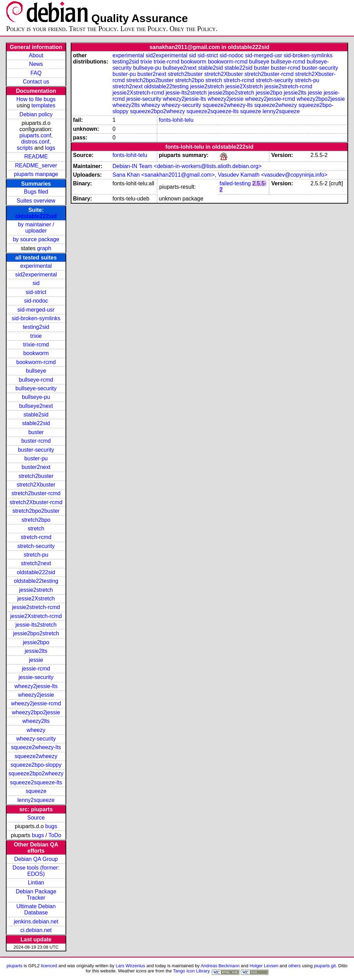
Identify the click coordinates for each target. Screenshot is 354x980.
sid (36, 283)
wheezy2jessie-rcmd (36, 703)
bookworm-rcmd (36, 362)
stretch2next (36, 563)
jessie (36, 660)
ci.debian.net (36, 930)
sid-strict (36, 292)
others (295, 966)
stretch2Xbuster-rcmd (36, 502)
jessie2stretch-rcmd (36, 607)
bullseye (36, 371)
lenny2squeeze (36, 800)
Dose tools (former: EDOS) (36, 871)
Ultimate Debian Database (36, 909)
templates (43, 105)
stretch (36, 528)
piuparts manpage (36, 174)
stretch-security (36, 546)
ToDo (55, 835)
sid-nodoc (36, 301)
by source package (36, 239)
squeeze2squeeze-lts (36, 782)
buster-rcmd (36, 441)
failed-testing (235, 183)
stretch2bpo (36, 520)
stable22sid (36, 423)
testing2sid (36, 327)
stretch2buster (36, 476)
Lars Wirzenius (130, 966)
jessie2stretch (36, 590)
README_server (36, 165)
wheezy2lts (36, 721)
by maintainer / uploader (36, 228)
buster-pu (36, 458)
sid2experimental (36, 275)
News (36, 64)
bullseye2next (36, 406)
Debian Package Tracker (36, 895)
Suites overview (36, 201)
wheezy (36, 730)
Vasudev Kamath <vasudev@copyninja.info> (272, 175)
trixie (36, 336)
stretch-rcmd (36, 537)
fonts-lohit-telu (176, 120)
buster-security (36, 450)
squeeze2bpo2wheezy (36, 773)
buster (36, 432)
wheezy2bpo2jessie (36, 712)
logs (50, 148)
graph (44, 248)
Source (36, 818)
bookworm (36, 353)
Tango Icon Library (191, 971)
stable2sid (36, 415)
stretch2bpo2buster (36, 511)
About (36, 55)
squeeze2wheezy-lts (36, 747)
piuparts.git (325, 966)
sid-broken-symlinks (36, 318)
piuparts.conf (35, 135)
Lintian (36, 883)
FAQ (36, 73)
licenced (49, 966)
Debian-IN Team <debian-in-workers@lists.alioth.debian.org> (187, 166)
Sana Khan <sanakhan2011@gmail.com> (164, 175)
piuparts (14, 966)
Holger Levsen (264, 966)
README (36, 156)
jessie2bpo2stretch (36, 633)
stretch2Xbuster (36, 485)
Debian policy (36, 114)
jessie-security (36, 677)
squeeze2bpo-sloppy (36, 765)
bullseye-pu (36, 397)
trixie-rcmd (36, 345)
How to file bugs (36, 99)
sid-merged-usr (36, 310)
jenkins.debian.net (36, 922)
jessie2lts (36, 651)
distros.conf (35, 142)
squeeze (36, 791)
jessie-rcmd (36, 669)
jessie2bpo (36, 642)
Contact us (36, 82)
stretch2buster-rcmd (36, 493)
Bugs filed (36, 192)
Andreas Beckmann (220, 966)
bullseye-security (36, 388)
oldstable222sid (36, 216)
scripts (25, 148)
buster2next (36, 467)
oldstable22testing (36, 581)
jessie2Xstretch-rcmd (36, 616)
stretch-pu (36, 555)
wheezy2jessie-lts (36, 686)
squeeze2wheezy (36, 756)
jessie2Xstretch (36, 599)
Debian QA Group (36, 859)
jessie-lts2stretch (36, 625)
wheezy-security (36, 739)
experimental (36, 266)
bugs (51, 826)
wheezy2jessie (36, 695)
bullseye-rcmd (36, 380)
